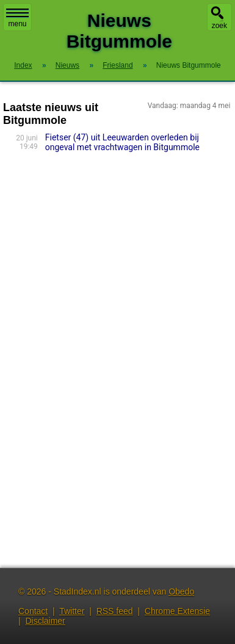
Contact (33, 611)
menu (17, 18)
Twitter (72, 611)
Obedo (181, 592)
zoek (219, 26)
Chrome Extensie (177, 611)
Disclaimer (45, 621)
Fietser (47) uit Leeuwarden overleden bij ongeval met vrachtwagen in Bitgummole (122, 142)
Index (23, 65)
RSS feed (115, 611)
